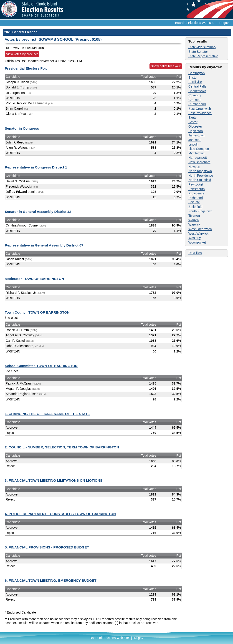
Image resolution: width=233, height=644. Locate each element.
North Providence (201, 176)
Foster (193, 122)
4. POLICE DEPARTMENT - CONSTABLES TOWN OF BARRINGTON (60, 514)
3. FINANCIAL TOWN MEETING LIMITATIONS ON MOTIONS (54, 480)
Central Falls (197, 86)
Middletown (196, 153)
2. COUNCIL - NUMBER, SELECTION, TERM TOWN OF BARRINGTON (62, 447)
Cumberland (197, 104)
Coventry (195, 95)
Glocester (195, 126)
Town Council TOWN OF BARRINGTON (37, 312)
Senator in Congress (22, 128)
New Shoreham (199, 162)
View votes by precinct (22, 54)
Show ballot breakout (166, 66)
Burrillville (195, 82)
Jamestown (196, 135)
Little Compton (199, 149)
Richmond (196, 198)
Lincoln (193, 144)
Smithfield (195, 207)
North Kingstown (200, 171)
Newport (194, 167)
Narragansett (198, 158)
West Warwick (198, 234)
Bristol (193, 78)
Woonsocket (197, 242)
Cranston (195, 100)
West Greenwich (200, 229)
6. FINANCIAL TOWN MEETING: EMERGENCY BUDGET (51, 580)
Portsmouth (197, 189)
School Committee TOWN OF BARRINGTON (41, 366)
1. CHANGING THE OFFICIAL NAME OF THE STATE (47, 414)
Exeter (193, 118)
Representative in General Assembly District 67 (44, 245)
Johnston (195, 140)
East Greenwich (200, 109)
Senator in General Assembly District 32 (38, 212)
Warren (194, 220)
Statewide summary (202, 47)
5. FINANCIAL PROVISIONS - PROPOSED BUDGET (47, 547)
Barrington (197, 73)
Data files (195, 253)
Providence (196, 193)
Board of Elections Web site (195, 23)
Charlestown (197, 91)
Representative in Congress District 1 (36, 167)
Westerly (195, 238)
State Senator (198, 52)
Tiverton (194, 216)
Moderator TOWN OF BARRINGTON (34, 279)
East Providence (200, 113)
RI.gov (224, 23)
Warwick (194, 224)
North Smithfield (200, 180)
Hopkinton (196, 131)
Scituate (194, 202)
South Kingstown (200, 211)
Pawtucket (196, 184)
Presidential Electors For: (26, 68)
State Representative (203, 56)
